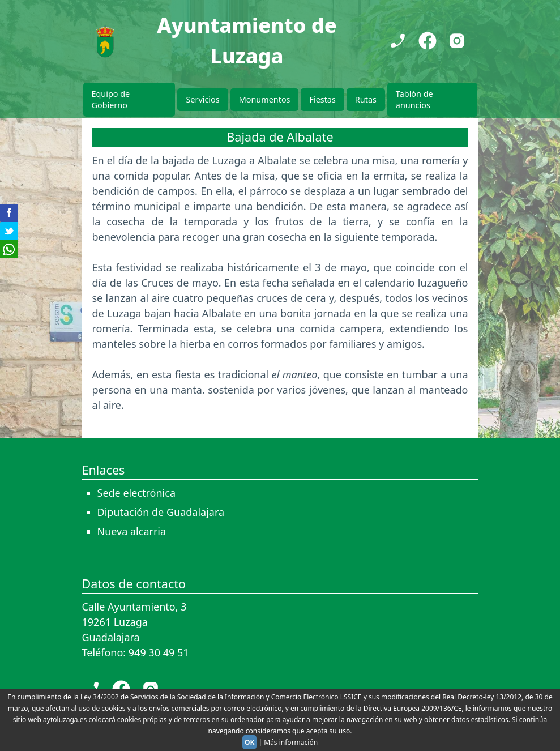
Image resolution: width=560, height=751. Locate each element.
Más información (291, 742)
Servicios (202, 99)
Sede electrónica (137, 493)
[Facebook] (428, 41)
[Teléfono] (398, 41)
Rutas (366, 99)
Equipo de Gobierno (111, 99)
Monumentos (265, 99)
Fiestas (322, 99)
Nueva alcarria (132, 531)
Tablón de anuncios (414, 99)
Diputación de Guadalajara (161, 512)
